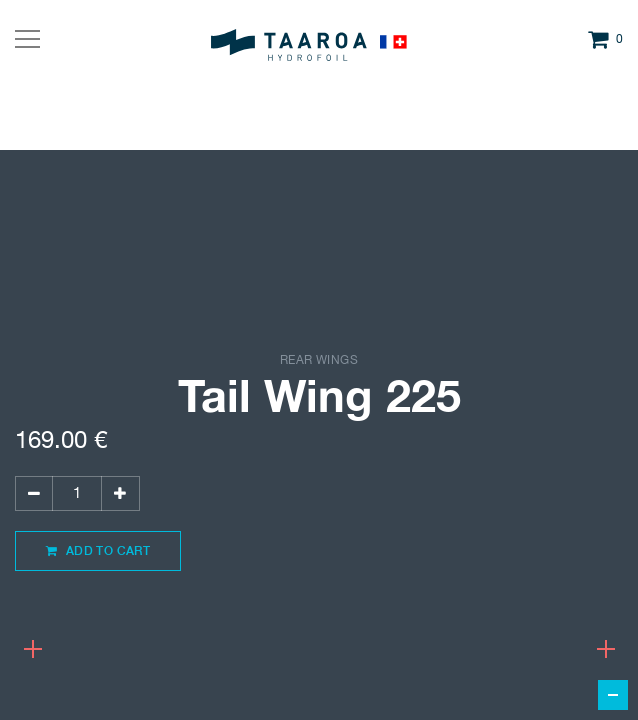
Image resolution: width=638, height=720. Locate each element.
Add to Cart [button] (98, 550)
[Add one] (120, 493)
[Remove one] (34, 493)
